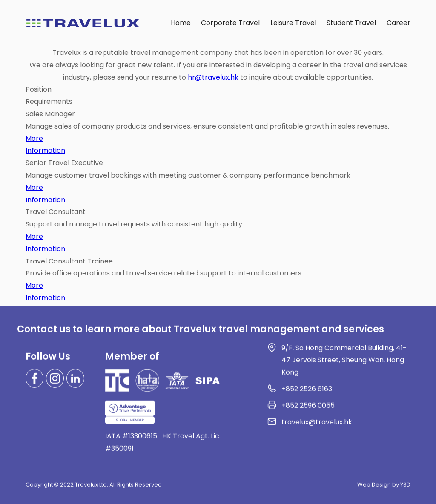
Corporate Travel (230, 23)
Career (399, 23)
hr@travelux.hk (213, 77)
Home (181, 23)
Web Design (374, 487)
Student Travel (351, 23)
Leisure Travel (293, 23)
